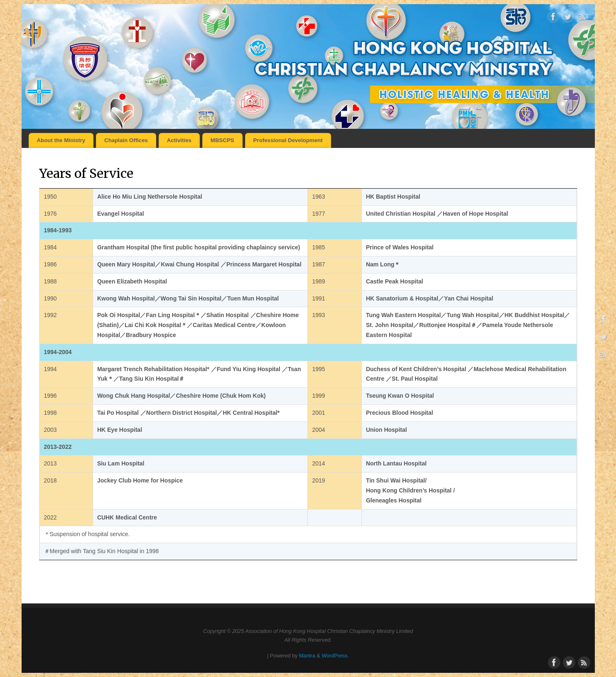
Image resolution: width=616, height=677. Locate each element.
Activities (179, 140)
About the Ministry (61, 140)
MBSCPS (222, 140)
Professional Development (288, 140)
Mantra (307, 656)
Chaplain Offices (126, 140)
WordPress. (335, 656)
